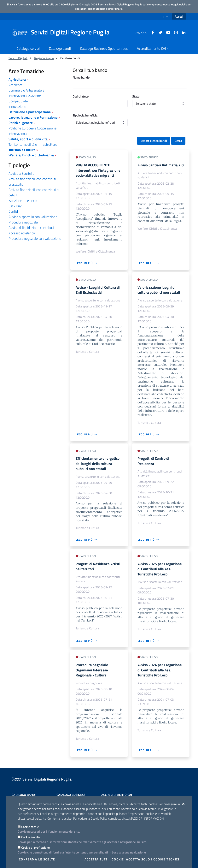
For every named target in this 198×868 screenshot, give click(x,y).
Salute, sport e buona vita (28, 139)
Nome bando (81, 77)
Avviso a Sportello (21, 173)
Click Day (15, 206)
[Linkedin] (182, 32)
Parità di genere (21, 123)
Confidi (14, 211)
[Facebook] (151, 32)
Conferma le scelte (37, 859)
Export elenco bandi (154, 141)
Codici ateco (81, 96)
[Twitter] (159, 32)
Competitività (18, 101)
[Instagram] (174, 32)
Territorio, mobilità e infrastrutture (33, 144)
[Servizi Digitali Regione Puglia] (63, 32)
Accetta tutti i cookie (104, 859)
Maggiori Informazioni (147, 818)
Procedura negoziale (23, 222)
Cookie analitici (31, 837)
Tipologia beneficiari (86, 115)
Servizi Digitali (18, 58)
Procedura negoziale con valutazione (35, 238)
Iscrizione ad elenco (23, 201)
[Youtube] (167, 32)
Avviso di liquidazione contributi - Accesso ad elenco (32, 230)
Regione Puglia (44, 58)
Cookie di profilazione (35, 847)
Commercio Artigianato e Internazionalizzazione (26, 93)
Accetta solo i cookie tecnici (153, 859)
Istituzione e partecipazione (30, 112)
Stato (136, 96)
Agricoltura (17, 79)
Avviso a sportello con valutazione (33, 217)
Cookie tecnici (30, 827)
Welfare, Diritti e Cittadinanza (31, 155)
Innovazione (17, 107)
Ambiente (16, 85)
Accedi (179, 16)
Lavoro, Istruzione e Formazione (33, 117)
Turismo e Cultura (22, 150)
